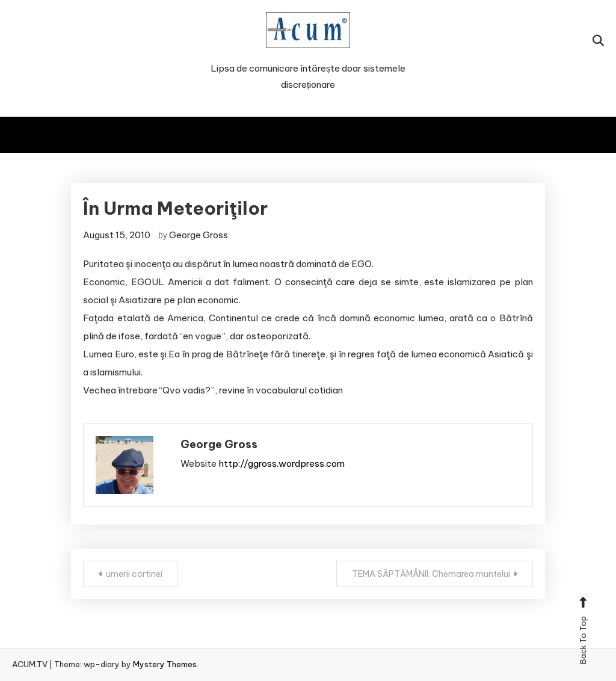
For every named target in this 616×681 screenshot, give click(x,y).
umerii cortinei (134, 574)
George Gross (199, 235)
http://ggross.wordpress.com (282, 464)
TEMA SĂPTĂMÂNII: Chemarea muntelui (431, 574)
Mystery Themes (165, 664)
